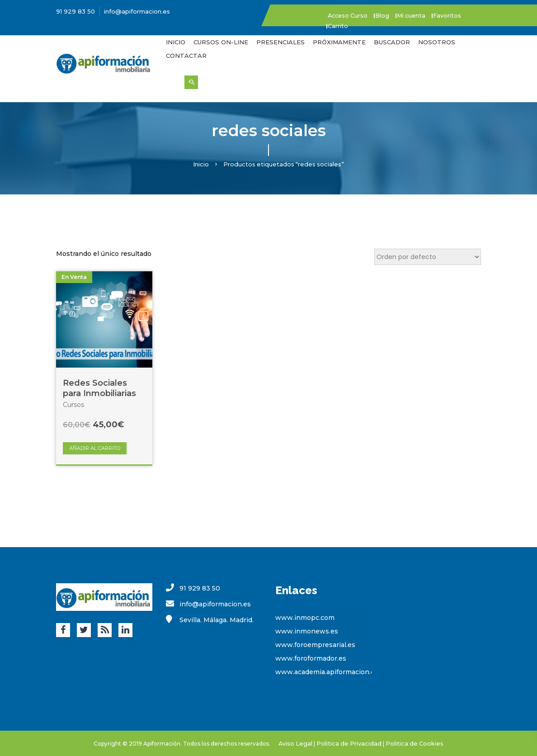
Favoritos (464, 15)
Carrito (341, 25)
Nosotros (437, 42)
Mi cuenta (424, 15)
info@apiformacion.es (137, 11)
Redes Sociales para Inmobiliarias (99, 388)
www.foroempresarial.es (315, 644)
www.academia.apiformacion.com (330, 671)
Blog (391, 15)
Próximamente (339, 42)
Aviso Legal (301, 743)
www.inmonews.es (307, 631)
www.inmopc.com (305, 617)
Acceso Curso (352, 15)
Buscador (392, 42)
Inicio (176, 42)
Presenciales (280, 42)
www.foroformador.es (311, 658)
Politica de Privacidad (351, 743)
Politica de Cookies (410, 743)
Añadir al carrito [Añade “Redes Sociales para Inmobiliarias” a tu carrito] (95, 448)
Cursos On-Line (221, 42)
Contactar (186, 55)
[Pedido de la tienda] (428, 256)
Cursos (73, 404)
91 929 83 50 (75, 11)
